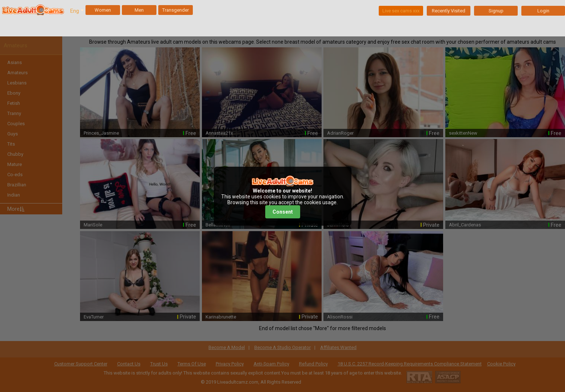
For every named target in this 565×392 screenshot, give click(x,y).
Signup (496, 11)
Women (103, 10)
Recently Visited (449, 11)
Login (543, 11)
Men (139, 10)
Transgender (176, 10)
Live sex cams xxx (401, 11)
